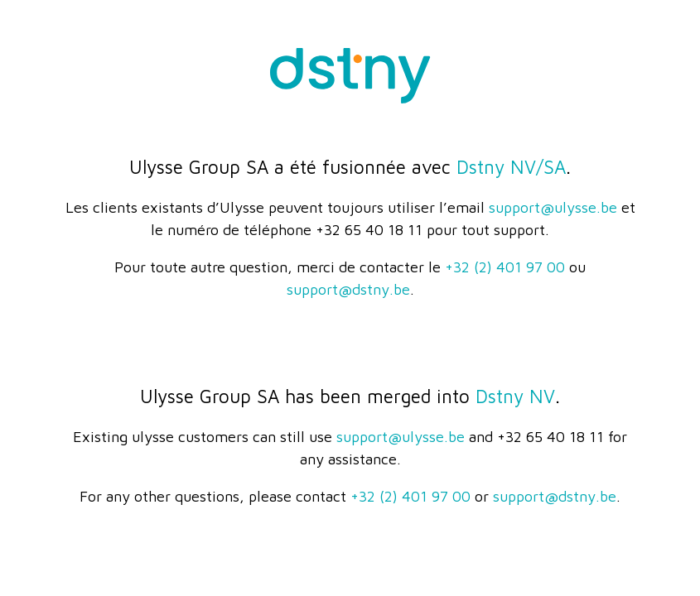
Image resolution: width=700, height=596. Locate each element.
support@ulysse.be (553, 207)
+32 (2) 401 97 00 (505, 267)
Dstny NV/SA (511, 167)
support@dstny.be (348, 289)
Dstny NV (515, 396)
